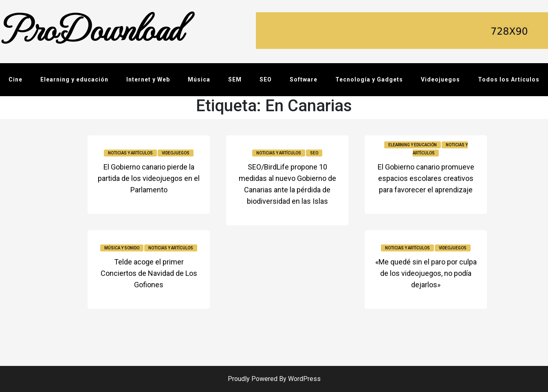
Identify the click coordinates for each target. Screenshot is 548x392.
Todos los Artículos (509, 79)
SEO (266, 79)
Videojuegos (440, 79)
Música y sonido (122, 248)
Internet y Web (148, 79)
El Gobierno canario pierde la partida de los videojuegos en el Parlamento (149, 178)
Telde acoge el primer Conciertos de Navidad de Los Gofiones (149, 273)
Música (199, 79)
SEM (235, 79)
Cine (15, 79)
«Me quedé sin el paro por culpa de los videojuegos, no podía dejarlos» (426, 273)
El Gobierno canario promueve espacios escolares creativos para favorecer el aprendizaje (426, 178)
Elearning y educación (74, 79)
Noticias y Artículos (130, 153)
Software (304, 79)
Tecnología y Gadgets (369, 79)
